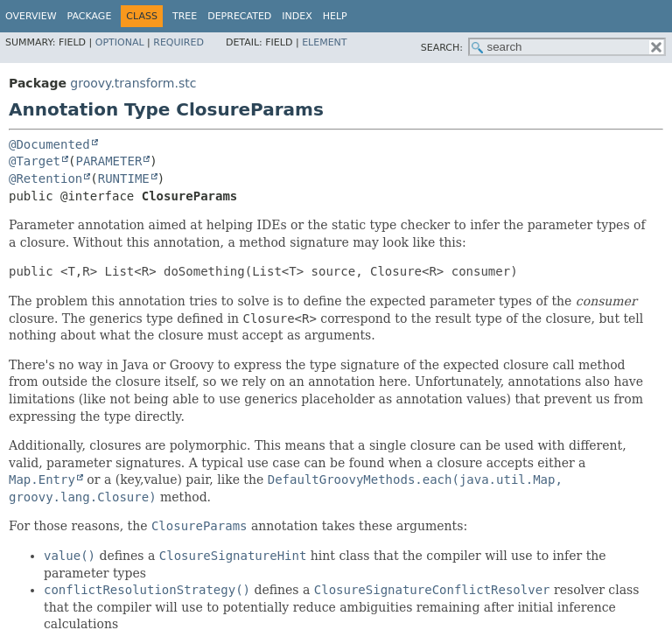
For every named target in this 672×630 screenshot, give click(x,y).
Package (90, 16)
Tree (185, 16)
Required (178, 42)
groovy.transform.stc (133, 83)
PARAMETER (108, 161)
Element (324, 42)
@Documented (49, 144)
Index (297, 16)
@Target (35, 161)
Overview (31, 16)
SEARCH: (442, 48)
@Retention (45, 178)
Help (335, 16)
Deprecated (239, 16)
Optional (120, 42)
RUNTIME (124, 178)
